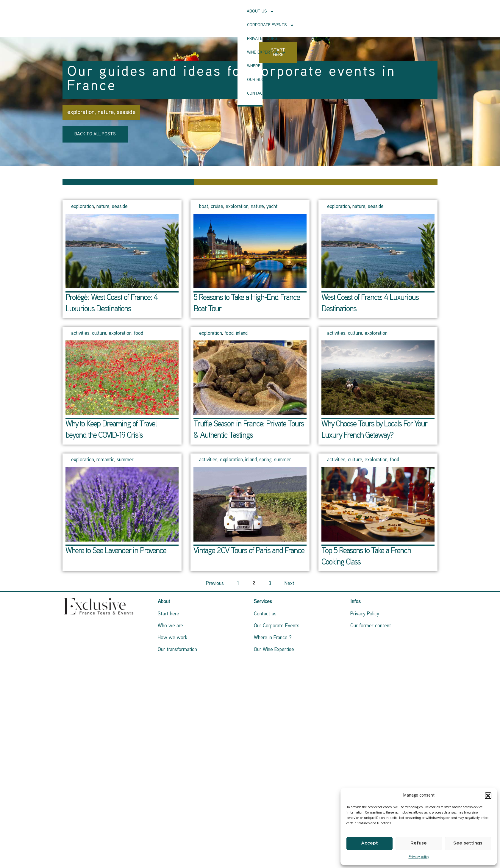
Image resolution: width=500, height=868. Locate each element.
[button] (488, 796)
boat (204, 207)
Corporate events (229, 12)
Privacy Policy (365, 614)
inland (242, 334)
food (139, 334)
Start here (168, 614)
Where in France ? (236, 25)
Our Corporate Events (277, 626)
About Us (186, 12)
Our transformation (177, 650)
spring (265, 460)
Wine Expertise (192, 25)
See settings (468, 843)
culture (99, 334)
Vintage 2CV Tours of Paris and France (249, 551)
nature (106, 112)
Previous (215, 584)
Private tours (273, 11)
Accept (369, 843)
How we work (172, 638)
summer (125, 460)
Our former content (371, 626)
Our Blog (271, 25)
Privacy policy (419, 857)
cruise (217, 207)
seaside (126, 112)
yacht (272, 207)
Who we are (170, 626)
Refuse (419, 843)
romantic (105, 460)
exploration (81, 112)
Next (289, 584)
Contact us (299, 25)
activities (80, 334)
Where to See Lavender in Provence (116, 551)
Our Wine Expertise (274, 650)
